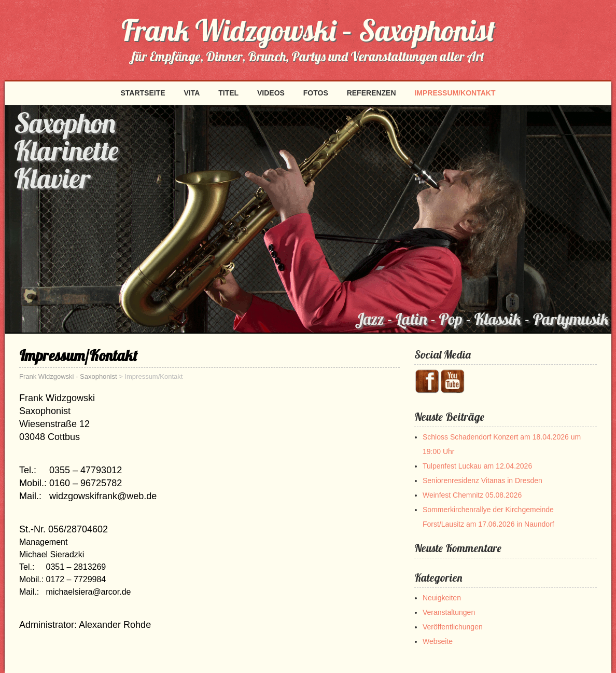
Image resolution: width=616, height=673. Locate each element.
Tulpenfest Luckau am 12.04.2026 (477, 466)
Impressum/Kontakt (455, 93)
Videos (271, 93)
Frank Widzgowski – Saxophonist (308, 30)
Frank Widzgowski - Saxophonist (68, 376)
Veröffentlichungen (453, 627)
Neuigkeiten (442, 598)
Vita (192, 93)
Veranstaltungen (449, 612)
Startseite (143, 93)
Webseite (438, 641)
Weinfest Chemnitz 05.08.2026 (472, 495)
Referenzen (372, 93)
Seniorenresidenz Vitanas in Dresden (482, 480)
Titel (228, 93)
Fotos (316, 93)
